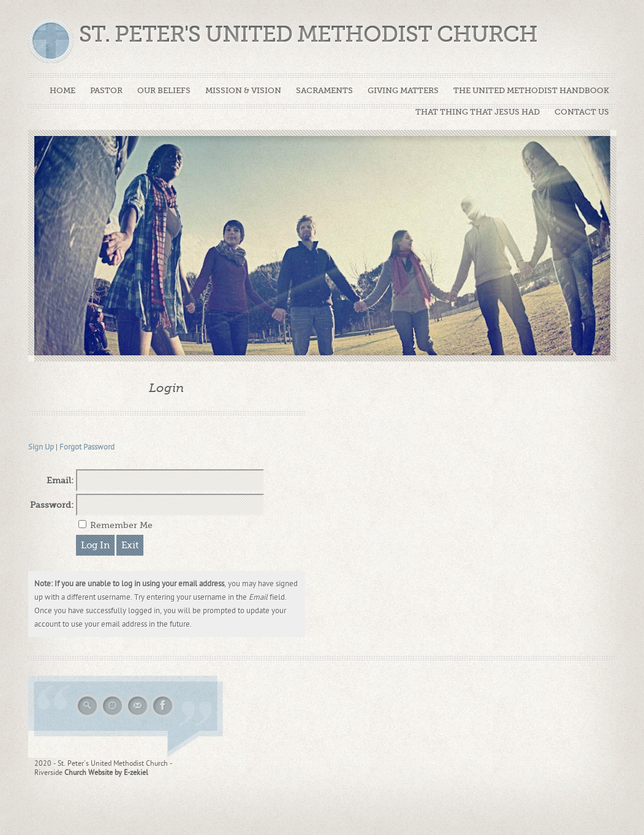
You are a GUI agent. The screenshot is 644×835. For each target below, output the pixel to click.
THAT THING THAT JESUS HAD (478, 112)
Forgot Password (87, 447)
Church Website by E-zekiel (106, 773)
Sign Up (41, 447)
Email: (60, 480)
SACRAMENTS (324, 90)
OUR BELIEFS (164, 90)
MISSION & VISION (243, 90)
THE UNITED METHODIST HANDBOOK (531, 90)
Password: (52, 505)
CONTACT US (582, 112)
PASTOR (106, 90)
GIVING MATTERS (403, 90)
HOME (63, 90)
